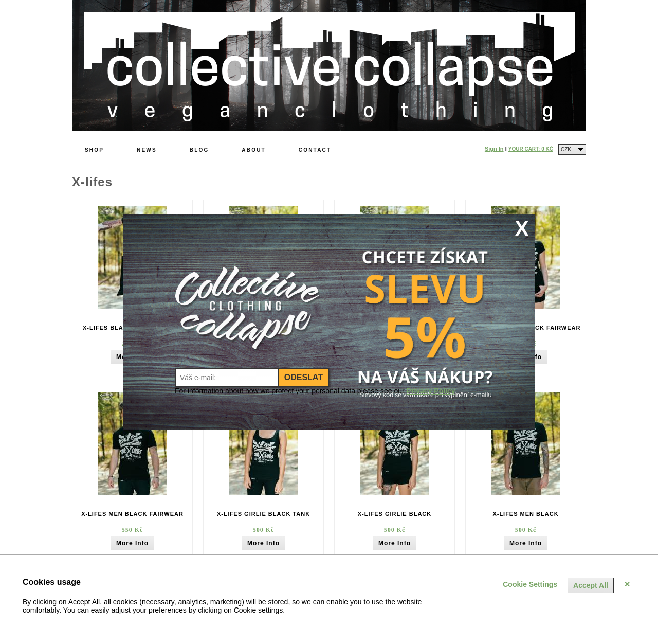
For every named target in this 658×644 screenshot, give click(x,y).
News (147, 150)
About (254, 150)
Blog (199, 150)
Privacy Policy (431, 391)
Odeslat (304, 377)
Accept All (591, 585)
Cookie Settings (530, 584)
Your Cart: (531, 149)
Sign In (494, 149)
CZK (566, 149)
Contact (315, 150)
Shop (94, 150)
